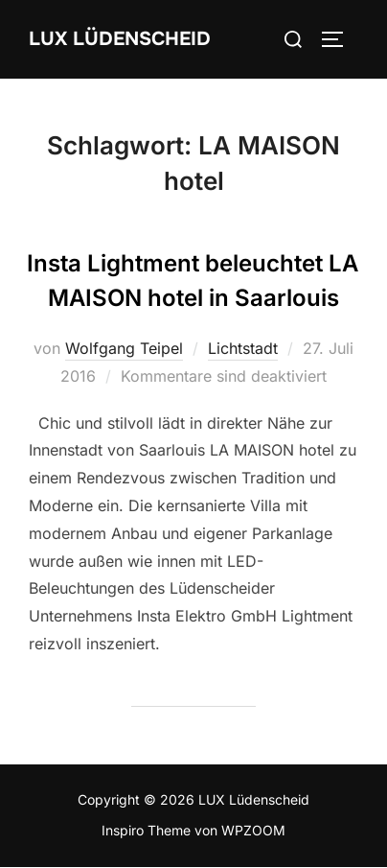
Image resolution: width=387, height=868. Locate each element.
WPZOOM (253, 830)
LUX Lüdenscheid (120, 39)
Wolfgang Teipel (124, 348)
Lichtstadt (243, 348)
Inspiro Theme (146, 830)
